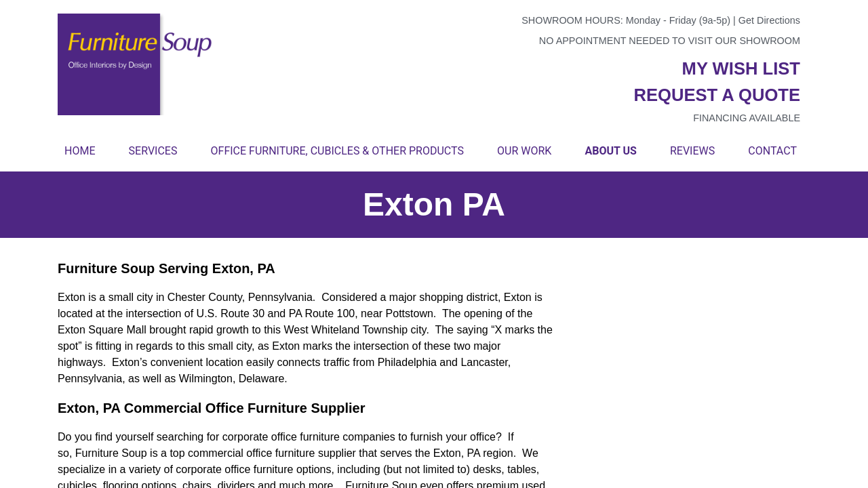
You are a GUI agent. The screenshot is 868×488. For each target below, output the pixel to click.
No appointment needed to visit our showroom (670, 41)
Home (80, 151)
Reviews (692, 151)
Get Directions (769, 20)
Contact (772, 151)
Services (153, 151)
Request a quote (717, 95)
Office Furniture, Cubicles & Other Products (337, 151)
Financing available (747, 118)
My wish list (741, 68)
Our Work (524, 151)
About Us (610, 151)
